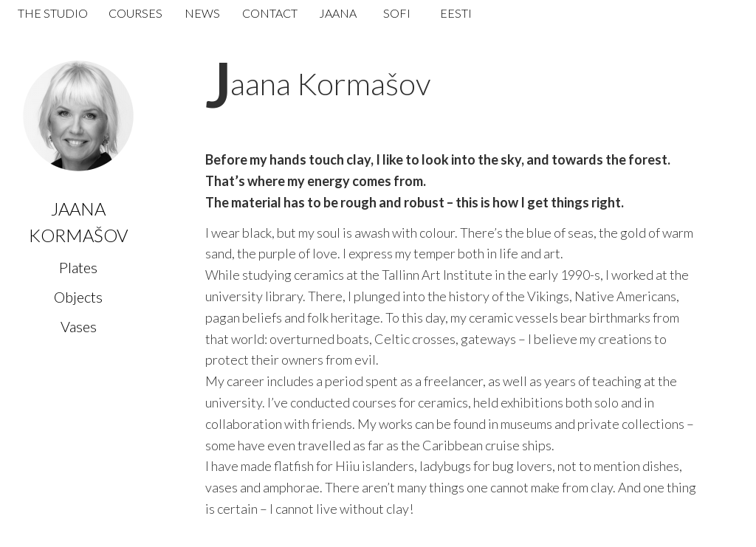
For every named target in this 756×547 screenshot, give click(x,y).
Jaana (338, 13)
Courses (135, 13)
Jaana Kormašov (330, 83)
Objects (78, 297)
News (202, 13)
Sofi (397, 13)
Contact (270, 13)
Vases (79, 326)
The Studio (53, 13)
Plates (78, 267)
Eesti (456, 13)
